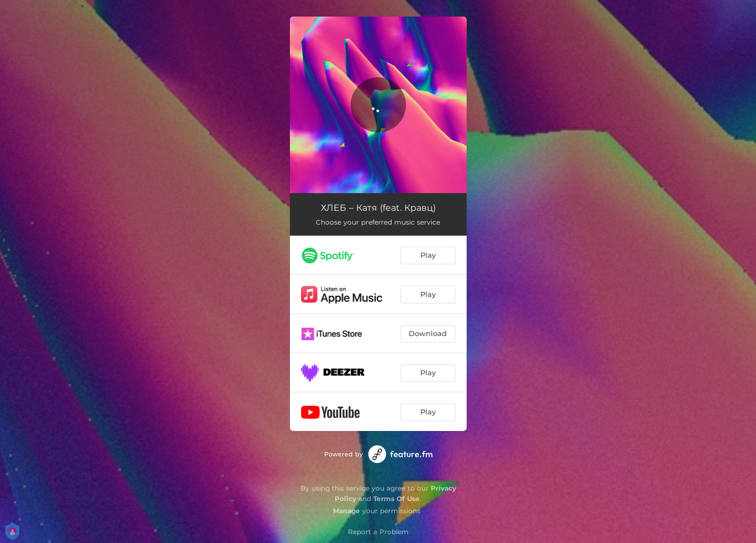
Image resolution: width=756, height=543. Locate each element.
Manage (347, 511)
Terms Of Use (396, 499)
